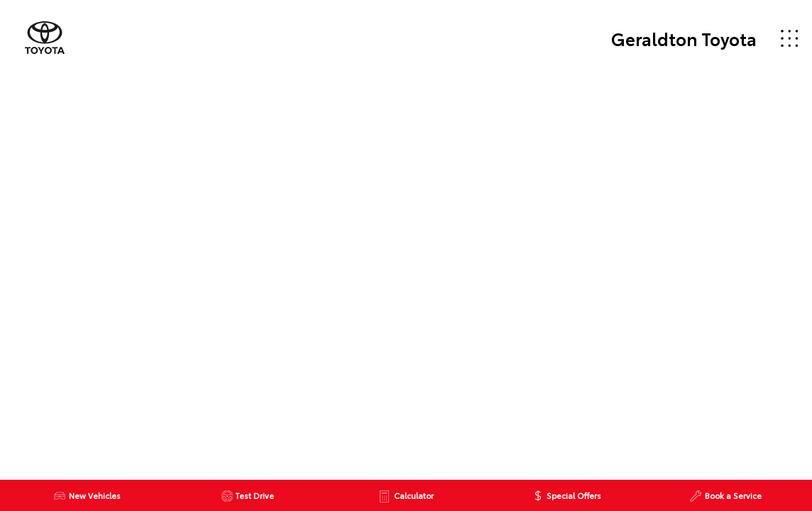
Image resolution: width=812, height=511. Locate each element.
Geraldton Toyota (684, 38)
